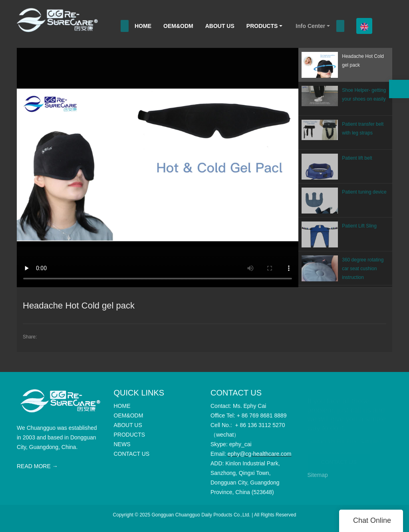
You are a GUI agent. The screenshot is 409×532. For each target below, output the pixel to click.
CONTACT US (339, 458)
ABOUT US (220, 26)
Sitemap (318, 475)
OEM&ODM (178, 26)
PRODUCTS (262, 26)
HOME (143, 26)
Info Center (310, 26)
